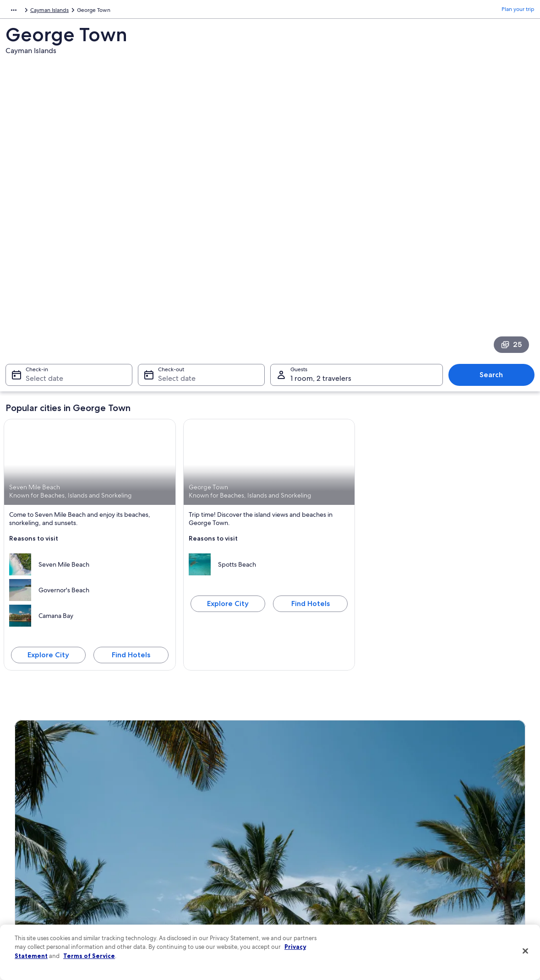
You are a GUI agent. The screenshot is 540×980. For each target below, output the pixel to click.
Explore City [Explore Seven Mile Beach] (48, 519)
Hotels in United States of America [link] (190, 813)
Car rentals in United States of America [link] (195, 872)
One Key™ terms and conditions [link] (319, 842)
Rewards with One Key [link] (175, 901)
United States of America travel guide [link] (194, 798)
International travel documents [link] (449, 872)
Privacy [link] (288, 798)
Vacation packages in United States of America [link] (205, 842)
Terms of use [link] (295, 828)
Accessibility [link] (295, 872)
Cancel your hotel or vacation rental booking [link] (466, 813)
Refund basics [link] (429, 842)
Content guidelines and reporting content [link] (331, 901)
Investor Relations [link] (36, 872)
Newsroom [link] (28, 857)
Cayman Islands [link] (59, 11)
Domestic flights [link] (167, 857)
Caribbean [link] (19, 11)
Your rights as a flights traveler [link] (448, 886)
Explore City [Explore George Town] (228, 468)
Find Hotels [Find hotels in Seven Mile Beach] (131, 519)
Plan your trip (518, 11)
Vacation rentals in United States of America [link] (201, 828)
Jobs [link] (21, 813)
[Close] (525, 951)
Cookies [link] (289, 813)
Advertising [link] (29, 886)
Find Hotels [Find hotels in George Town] (311, 468)
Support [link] (422, 798)
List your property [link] (36, 828)
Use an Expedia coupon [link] (441, 857)
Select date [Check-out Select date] (174, 243)
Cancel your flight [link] (433, 828)
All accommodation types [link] (179, 886)
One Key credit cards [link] (173, 915)
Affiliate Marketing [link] (38, 901)
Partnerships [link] (30, 842)
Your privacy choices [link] (305, 886)
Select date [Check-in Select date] (39, 243)
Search (496, 239)
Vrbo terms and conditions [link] (313, 857)
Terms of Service (89, 956)
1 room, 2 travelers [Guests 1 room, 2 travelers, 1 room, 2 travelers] (321, 243)
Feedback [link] (27, 915)
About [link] (22, 798)
